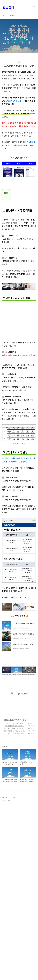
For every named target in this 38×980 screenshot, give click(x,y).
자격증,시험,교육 (9, 720)
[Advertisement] (19, 322)
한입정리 (8, 7)
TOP (34, 798)
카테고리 (12, 15)
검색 (29, 7)
